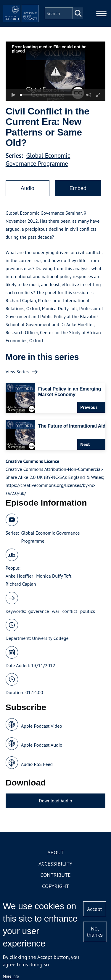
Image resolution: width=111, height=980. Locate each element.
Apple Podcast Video (42, 726)
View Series (17, 372)
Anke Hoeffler (19, 576)
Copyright (55, 886)
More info (11, 976)
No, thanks (95, 932)
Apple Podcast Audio (42, 745)
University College (50, 638)
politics (88, 611)
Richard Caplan (21, 584)
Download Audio (55, 801)
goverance (39, 611)
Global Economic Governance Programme (38, 160)
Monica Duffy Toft (54, 576)
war (55, 611)
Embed (78, 188)
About (55, 852)
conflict (70, 611)
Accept (95, 909)
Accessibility (55, 864)
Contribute (55, 875)
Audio (28, 188)
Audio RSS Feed (37, 764)
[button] (55, 71)
